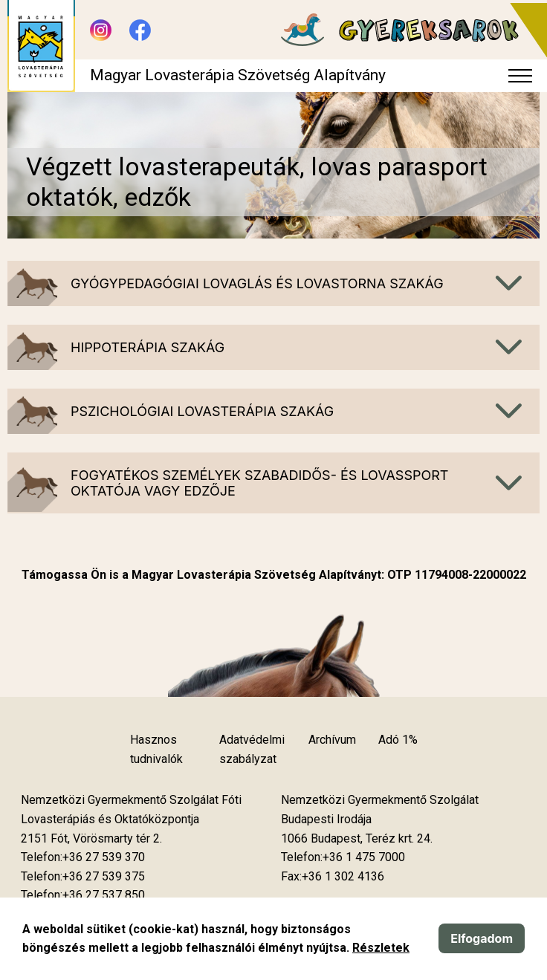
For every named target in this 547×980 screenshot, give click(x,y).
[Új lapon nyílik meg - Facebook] (140, 30)
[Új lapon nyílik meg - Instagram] (101, 30)
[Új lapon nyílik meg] (91, 839)
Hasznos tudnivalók (156, 749)
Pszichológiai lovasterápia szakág (202, 411)
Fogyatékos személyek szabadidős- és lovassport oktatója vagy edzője (259, 483)
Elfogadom (482, 938)
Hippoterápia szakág (148, 347)
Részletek (381, 948)
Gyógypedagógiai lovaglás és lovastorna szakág (257, 283)
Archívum (332, 740)
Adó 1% (398, 740)
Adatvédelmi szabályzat (252, 749)
